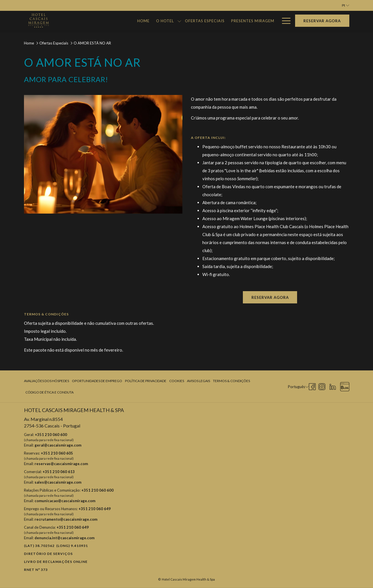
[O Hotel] (141, 21)
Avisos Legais (198, 381)
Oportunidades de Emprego (97, 381)
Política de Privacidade (146, 381)
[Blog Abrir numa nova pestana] (345, 386)
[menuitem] (47, 381)
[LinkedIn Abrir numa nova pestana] (333, 386)
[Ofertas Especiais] (181, 21)
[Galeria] (266, 21)
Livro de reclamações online (56, 562)
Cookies (177, 381)
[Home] (120, 21)
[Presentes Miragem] (229, 21)
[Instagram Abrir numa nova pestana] (322, 386)
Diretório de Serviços (48, 554)
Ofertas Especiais (54, 43)
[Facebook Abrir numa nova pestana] (312, 386)
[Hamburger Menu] (284, 21)
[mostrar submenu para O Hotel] (156, 21)
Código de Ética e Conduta (50, 392)
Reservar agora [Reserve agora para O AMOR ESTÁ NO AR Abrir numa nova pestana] (270, 297)
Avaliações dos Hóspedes (47, 381)
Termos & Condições (231, 381)
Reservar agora (322, 21)
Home (29, 43)
